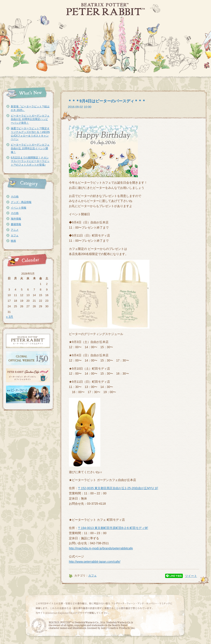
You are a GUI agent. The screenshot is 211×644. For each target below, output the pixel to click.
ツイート (191, 576)
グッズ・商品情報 (21, 202)
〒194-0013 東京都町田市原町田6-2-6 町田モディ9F (113, 528)
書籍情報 (16, 224)
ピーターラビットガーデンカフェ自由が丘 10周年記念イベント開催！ (30, 148)
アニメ (15, 230)
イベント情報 (19, 208)
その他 (15, 197)
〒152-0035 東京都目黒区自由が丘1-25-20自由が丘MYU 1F (118, 488)
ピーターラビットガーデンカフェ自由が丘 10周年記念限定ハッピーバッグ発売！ (30, 119)
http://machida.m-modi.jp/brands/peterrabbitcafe (101, 548)
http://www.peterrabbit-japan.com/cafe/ (95, 562)
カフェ (15, 235)
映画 (13, 241)
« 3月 (10, 317)
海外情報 (16, 219)
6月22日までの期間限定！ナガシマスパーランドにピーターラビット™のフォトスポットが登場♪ (30, 161)
